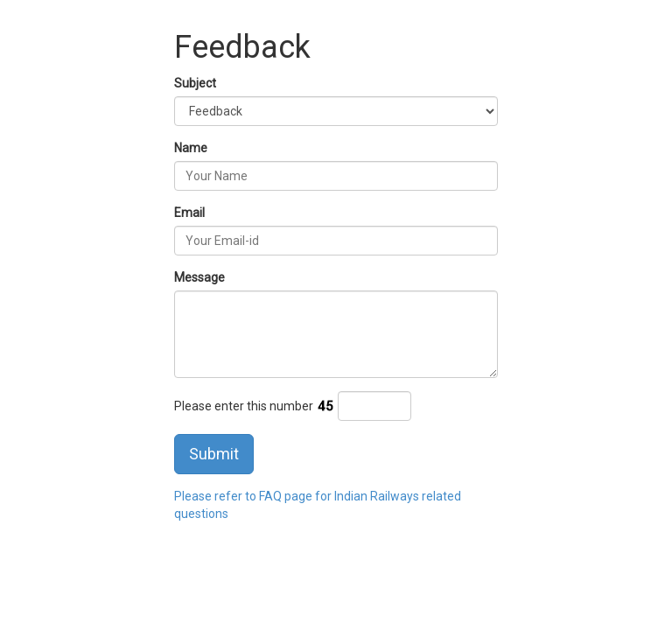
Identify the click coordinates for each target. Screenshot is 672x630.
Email (189, 213)
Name (191, 148)
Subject (195, 83)
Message (199, 277)
